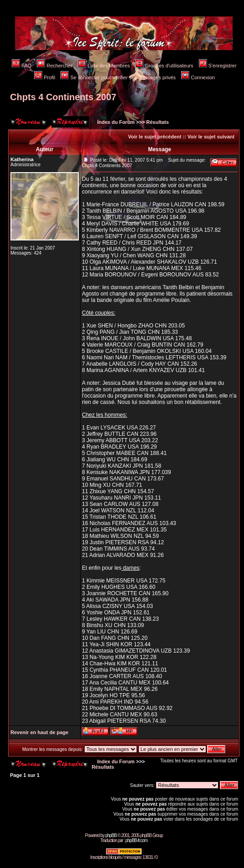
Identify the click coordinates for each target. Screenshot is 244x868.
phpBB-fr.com (136, 840)
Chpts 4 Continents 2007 (63, 97)
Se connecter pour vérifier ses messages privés (118, 77)
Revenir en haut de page (39, 732)
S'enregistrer (218, 66)
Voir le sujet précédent (155, 137)
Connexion (198, 77)
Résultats (158, 122)
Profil (45, 77)
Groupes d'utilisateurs (164, 66)
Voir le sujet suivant (211, 137)
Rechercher (55, 66)
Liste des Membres (104, 66)
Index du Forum (115, 122)
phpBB (111, 835)
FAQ (22, 66)
